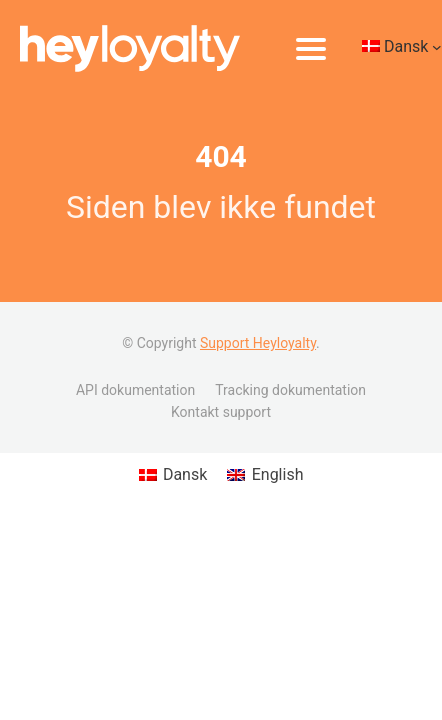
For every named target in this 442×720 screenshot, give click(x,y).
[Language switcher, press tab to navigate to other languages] (402, 49)
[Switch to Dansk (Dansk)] (173, 475)
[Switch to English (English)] (265, 475)
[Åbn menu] (311, 49)
